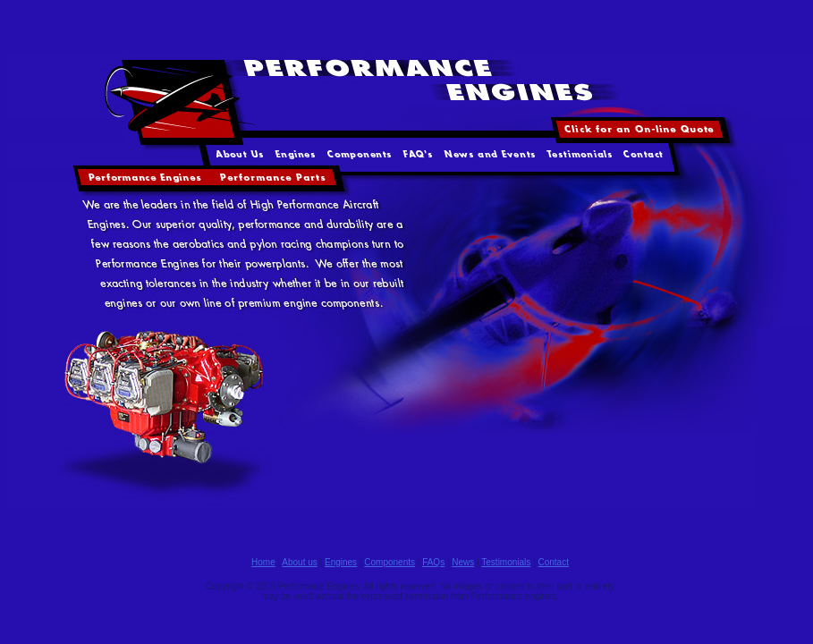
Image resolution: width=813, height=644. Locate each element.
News (463, 562)
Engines (341, 562)
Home (263, 562)
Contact (553, 562)
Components (390, 562)
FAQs (433, 562)
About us (299, 562)
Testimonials (506, 562)
